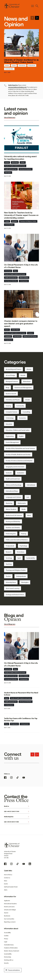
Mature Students (24, 278)
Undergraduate (24, 281)
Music (29, 515)
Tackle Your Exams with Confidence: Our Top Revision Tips (21, 719)
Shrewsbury (21, 552)
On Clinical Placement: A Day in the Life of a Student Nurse (21, 266)
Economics (22, 418)
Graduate (31, 333)
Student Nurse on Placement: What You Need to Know (21, 694)
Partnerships (8, 957)
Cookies (6, 936)
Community (20, 406)
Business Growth (11, 394)
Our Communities (9, 919)
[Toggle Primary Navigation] (32, 6)
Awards (7, 65)
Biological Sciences (12, 381)
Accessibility (7, 933)
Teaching (9, 564)
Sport (19, 558)
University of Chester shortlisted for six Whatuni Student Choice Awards (21, 61)
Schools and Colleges (10, 910)
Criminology (10, 418)
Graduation (8, 336)
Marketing (9, 503)
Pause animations (12, 970)
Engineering (10, 436)
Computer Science (12, 412)
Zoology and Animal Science (15, 594)
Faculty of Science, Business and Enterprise (19, 461)
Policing (24, 534)
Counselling (26, 412)
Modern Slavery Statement (12, 951)
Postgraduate (32, 65)
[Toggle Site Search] (37, 6)
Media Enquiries (17, 817)
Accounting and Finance (14, 369)
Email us (17, 806)
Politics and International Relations (17, 540)
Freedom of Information (11, 948)
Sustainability (31, 558)
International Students (10, 904)
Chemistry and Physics (13, 400)
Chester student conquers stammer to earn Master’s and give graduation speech (21, 324)
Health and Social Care (11, 169)
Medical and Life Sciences (30, 336)
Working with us (9, 960)
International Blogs (12, 491)
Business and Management (23, 387)
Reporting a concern (10, 922)
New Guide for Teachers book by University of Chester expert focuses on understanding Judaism (21, 215)
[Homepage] (12, 6)
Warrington (8, 172)
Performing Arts (11, 534)
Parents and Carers (9, 907)
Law (28, 497)
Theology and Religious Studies (28, 221)
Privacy (6, 939)
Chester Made (15, 330)
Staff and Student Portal (11, 887)
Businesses (7, 916)
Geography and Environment (15, 467)
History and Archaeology (14, 485)
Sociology (9, 558)
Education (15, 221)
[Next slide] (37, 18)
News (6, 881)
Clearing (8, 406)
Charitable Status (9, 945)
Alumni (7, 330)
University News (9, 69)
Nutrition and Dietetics (13, 528)
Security (6, 963)
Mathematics (22, 503)
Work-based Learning (13, 588)
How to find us (8, 875)
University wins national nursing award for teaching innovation (20, 158)
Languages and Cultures (13, 497)
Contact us (7, 878)
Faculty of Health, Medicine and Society (15, 166)
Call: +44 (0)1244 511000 (17, 822)
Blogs (15, 271)
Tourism (8, 576)
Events (6, 884)
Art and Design (10, 375)
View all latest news (10, 117)
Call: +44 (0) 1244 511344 (17, 812)
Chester (14, 65)
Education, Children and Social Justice (18, 430)
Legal (6, 942)
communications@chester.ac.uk (17, 87)
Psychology (23, 546)
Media (24, 509)
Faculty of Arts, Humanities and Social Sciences (20, 448)
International (22, 65)
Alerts (6, 890)
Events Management (12, 442)
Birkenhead (15, 162)
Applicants (7, 901)
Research (9, 552)
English (21, 436)
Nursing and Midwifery (26, 169)
